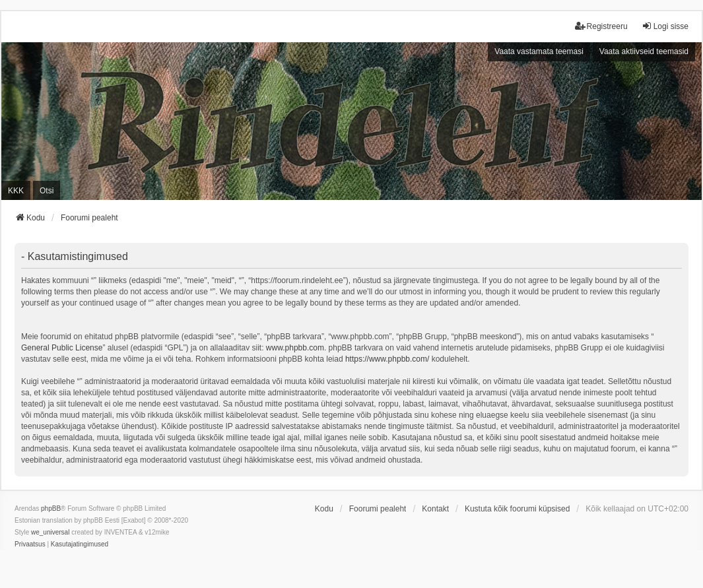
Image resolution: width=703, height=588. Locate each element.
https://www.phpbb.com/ (387, 359)
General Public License (62, 348)
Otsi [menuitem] (47, 191)
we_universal (50, 532)
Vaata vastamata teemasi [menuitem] (539, 51)
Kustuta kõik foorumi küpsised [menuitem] (517, 509)
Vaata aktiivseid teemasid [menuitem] (644, 51)
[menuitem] (30, 544)
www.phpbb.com (295, 348)
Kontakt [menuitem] (435, 509)
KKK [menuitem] (16, 191)
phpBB (51, 508)
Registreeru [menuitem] (601, 26)
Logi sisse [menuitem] (665, 26)
